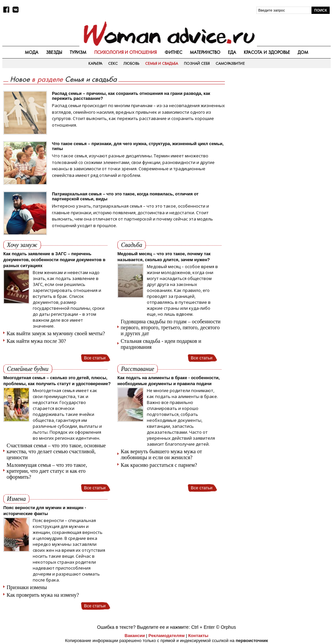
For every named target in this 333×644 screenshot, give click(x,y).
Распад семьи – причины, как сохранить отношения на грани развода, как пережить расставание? (131, 96)
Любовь (131, 63)
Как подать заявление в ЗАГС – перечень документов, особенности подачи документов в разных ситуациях (54, 260)
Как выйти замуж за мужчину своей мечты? (56, 333)
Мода (32, 52)
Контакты (198, 636)
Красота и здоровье (267, 52)
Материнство (205, 52)
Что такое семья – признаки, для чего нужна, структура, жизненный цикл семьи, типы (138, 146)
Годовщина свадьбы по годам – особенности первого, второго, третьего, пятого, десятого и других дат (171, 327)
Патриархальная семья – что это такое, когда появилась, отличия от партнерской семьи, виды (125, 196)
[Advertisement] (281, 118)
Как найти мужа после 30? (36, 341)
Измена (16, 499)
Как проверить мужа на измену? (43, 595)
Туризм (78, 52)
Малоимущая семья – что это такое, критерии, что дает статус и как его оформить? (47, 471)
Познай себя (197, 63)
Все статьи (95, 358)
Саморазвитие (230, 63)
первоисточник (252, 641)
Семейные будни (28, 369)
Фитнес (173, 52)
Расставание (138, 369)
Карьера (95, 63)
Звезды (54, 52)
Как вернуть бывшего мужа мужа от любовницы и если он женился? (161, 454)
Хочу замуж (22, 245)
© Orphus (226, 627)
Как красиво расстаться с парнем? (159, 465)
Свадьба (132, 245)
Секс (113, 63)
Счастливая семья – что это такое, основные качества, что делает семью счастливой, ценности (56, 451)
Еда (232, 52)
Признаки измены (27, 587)
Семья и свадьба (162, 63)
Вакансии (135, 636)
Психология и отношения (126, 52)
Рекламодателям (166, 636)
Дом (303, 52)
